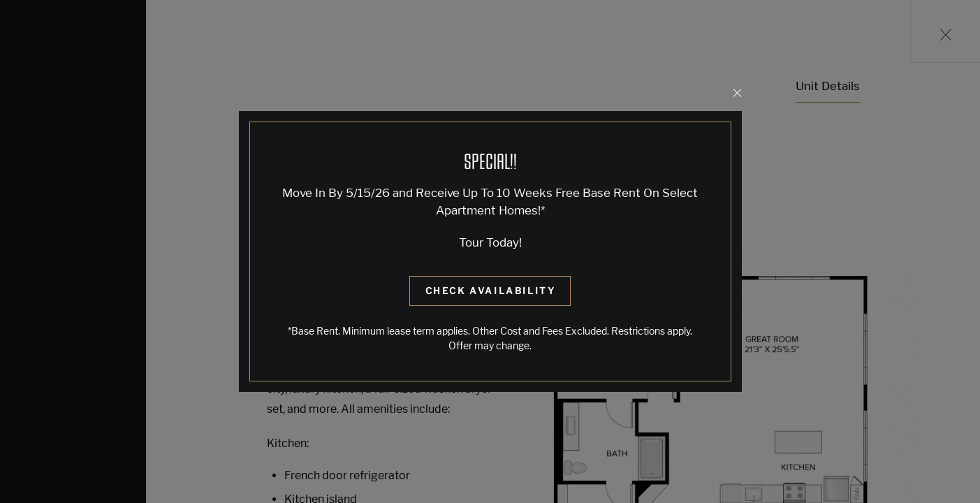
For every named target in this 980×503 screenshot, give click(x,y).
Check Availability (491, 291)
